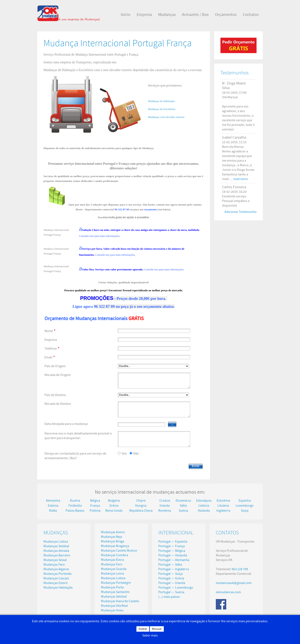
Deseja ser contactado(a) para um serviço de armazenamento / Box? (75, 456)
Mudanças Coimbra (114, 555)
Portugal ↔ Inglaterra (174, 569)
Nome (50, 331)
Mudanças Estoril (55, 583)
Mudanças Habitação (58, 588)
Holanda (204, 511)
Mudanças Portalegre (116, 583)
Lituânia (223, 506)
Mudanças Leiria (112, 574)
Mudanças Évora (112, 560)
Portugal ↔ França (172, 546)
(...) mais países (169, 597)
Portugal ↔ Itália (170, 565)
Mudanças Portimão (58, 574)
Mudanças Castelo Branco (119, 551)
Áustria (75, 501)
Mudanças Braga (112, 541)
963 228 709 (240, 569)
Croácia (165, 501)
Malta (53, 511)
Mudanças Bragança (115, 546)
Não (136, 454)
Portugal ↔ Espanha (173, 542)
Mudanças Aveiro (113, 532)
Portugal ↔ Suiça (170, 574)
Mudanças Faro (54, 565)
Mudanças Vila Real (114, 606)
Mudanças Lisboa (56, 542)
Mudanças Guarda (114, 569)
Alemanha (53, 501)
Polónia (95, 511)
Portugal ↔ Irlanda (172, 583)
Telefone (52, 349)
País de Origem (55, 366)
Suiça (245, 511)
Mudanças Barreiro (57, 555)
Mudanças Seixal (55, 560)
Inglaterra (223, 511)
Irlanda (165, 506)
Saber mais (150, 635)
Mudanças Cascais (56, 578)
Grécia (114, 506)
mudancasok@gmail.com (234, 583)
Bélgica (95, 501)
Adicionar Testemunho (241, 212)
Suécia (183, 511)
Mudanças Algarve (56, 569)
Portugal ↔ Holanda (173, 555)
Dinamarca (183, 501)
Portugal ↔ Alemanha (174, 560)
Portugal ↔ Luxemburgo (176, 588)
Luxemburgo (245, 506)
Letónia (204, 506)
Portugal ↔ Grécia (171, 578)
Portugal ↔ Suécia (171, 592)
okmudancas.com (228, 592)
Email (50, 357)
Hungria (141, 506)
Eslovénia (223, 501)
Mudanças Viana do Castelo (120, 601)
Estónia (53, 506)
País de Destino (55, 395)
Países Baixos (75, 511)
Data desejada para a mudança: (66, 424)
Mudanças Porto (112, 587)
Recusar (157, 629)
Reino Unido (114, 511)
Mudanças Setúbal (56, 546)
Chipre (141, 501)
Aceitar (143, 629)
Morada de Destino (58, 404)
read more (240, 179)
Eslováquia (204, 501)
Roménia (165, 511)
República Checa (141, 511)
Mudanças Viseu (112, 610)
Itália (183, 506)
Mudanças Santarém (115, 592)
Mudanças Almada (56, 551)
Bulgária (114, 501)
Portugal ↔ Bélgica (172, 551)
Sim (124, 454)
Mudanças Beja (111, 537)
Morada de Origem (58, 375)
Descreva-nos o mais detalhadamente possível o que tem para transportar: (78, 436)
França (95, 506)
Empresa (51, 340)
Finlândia (75, 506)
